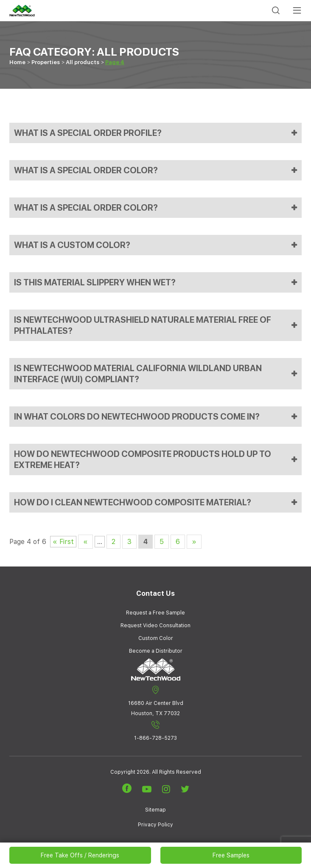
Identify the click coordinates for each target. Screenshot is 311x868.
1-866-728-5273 (155, 731)
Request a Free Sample (155, 613)
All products (83, 62)
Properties (46, 62)
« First (63, 542)
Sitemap (155, 810)
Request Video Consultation (155, 626)
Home (17, 62)
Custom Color (156, 638)
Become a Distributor (156, 651)
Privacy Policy (155, 825)
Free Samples (231, 855)
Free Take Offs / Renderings (80, 855)
